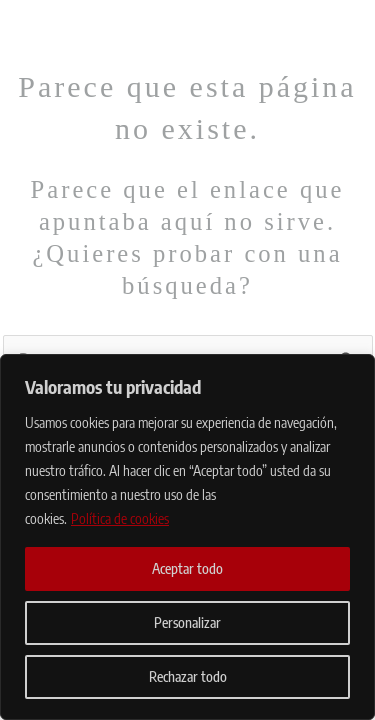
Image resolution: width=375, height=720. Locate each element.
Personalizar (187, 622)
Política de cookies (120, 518)
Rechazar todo (188, 676)
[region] (187, 537)
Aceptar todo (187, 568)
